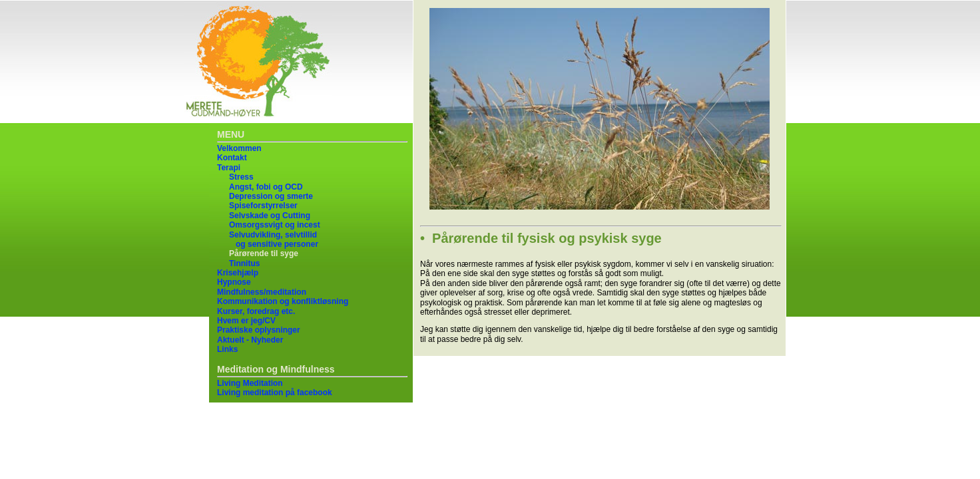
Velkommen (239, 148)
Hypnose (234, 282)
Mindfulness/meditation (262, 292)
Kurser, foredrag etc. (256, 311)
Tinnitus (244, 263)
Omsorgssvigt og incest (275, 225)
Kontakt (232, 158)
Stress (241, 177)
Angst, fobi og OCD (266, 187)
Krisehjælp (238, 273)
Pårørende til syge (264, 253)
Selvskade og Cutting (270, 216)
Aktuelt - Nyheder (250, 340)
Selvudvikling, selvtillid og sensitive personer (274, 239)
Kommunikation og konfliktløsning (283, 301)
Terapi (229, 168)
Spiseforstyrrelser (263, 206)
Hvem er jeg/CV (246, 321)
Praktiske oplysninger (259, 330)
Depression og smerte (271, 196)
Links (227, 349)
